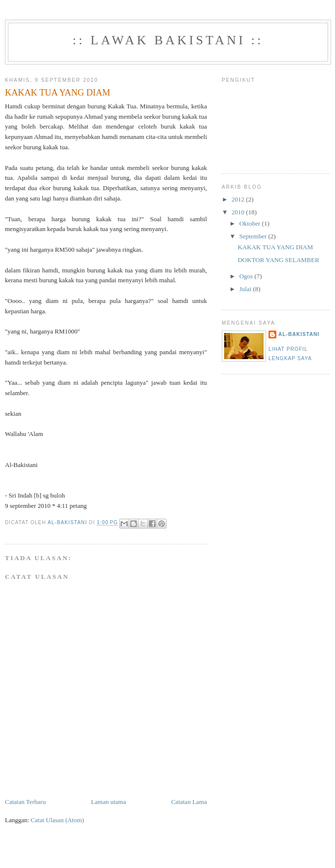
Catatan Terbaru (25, 802)
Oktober (251, 223)
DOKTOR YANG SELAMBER (278, 260)
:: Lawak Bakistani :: (168, 40)
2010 (239, 212)
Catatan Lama (189, 802)
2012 (239, 199)
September (254, 236)
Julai (246, 289)
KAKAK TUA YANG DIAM (275, 247)
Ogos (247, 276)
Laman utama (109, 802)
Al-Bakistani (299, 334)
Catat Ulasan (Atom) (57, 820)
